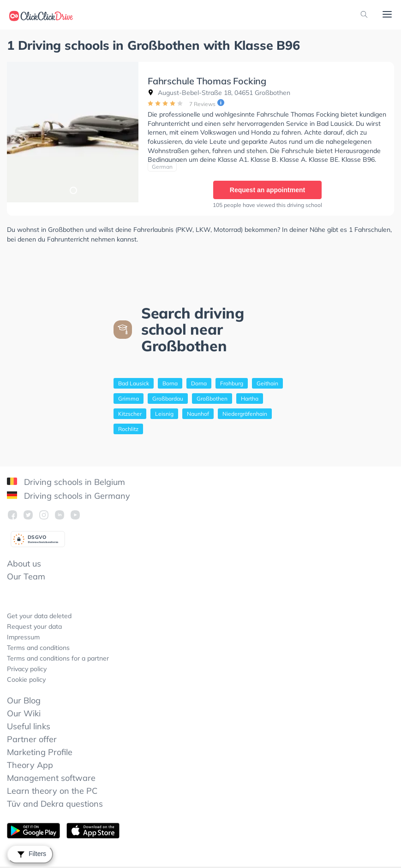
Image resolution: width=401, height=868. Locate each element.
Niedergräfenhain (245, 414)
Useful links (29, 726)
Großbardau (168, 399)
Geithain (267, 383)
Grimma (129, 399)
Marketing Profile (40, 752)
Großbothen (212, 399)
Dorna (199, 383)
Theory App (30, 765)
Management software (51, 778)
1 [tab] (73, 190)
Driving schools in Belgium (66, 482)
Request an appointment (267, 190)
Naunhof (198, 414)
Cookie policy (26, 679)
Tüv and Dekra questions (55, 804)
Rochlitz (128, 429)
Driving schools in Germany (69, 496)
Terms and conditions (38, 648)
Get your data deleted (39, 616)
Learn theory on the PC (52, 791)
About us (24, 564)
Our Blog (24, 700)
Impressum (23, 637)
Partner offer (32, 739)
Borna (170, 383)
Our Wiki (24, 713)
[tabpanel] (73, 132)
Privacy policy (27, 669)
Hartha (250, 399)
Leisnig (164, 414)
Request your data (34, 626)
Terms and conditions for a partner (58, 658)
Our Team (26, 576)
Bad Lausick (134, 383)
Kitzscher (130, 414)
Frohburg (232, 383)
